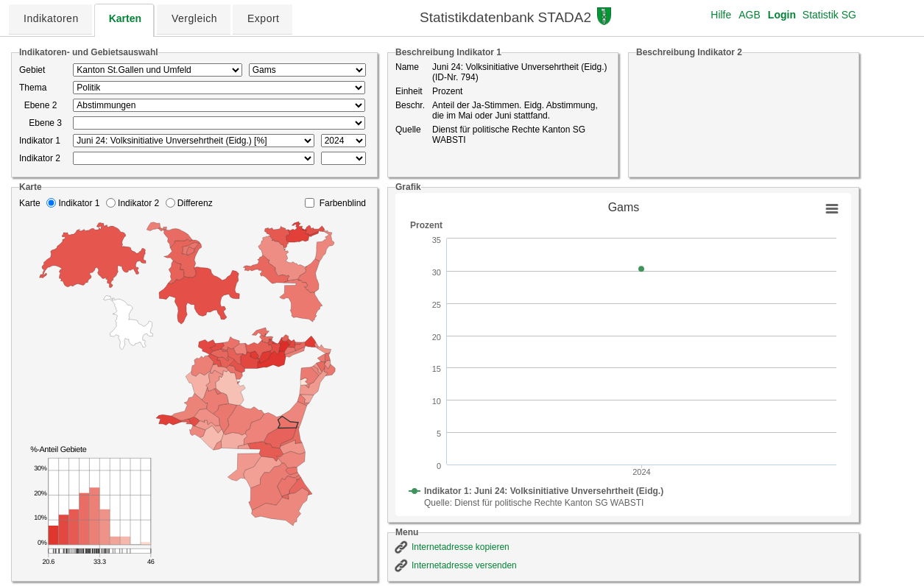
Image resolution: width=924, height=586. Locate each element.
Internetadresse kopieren (461, 547)
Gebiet (32, 70)
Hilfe (721, 15)
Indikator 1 (40, 141)
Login (782, 15)
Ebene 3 (40, 123)
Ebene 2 (38, 105)
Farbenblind (343, 203)
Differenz (195, 203)
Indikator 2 (40, 158)
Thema (33, 88)
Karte (30, 203)
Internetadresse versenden (464, 565)
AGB (750, 15)
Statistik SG (829, 15)
